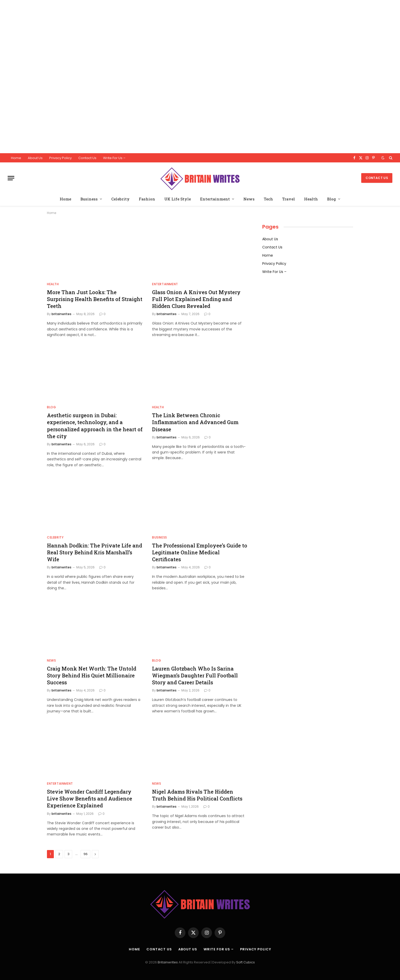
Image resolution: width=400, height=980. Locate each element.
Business (89, 199)
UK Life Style (178, 199)
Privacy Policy (60, 158)
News (249, 199)
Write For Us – (114, 158)
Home (16, 158)
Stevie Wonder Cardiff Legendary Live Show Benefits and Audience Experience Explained (90, 798)
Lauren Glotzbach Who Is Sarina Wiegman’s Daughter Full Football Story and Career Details (195, 675)
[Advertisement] (153, 77)
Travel (289, 199)
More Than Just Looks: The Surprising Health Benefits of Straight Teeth (95, 299)
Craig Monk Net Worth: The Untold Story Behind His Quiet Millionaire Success (92, 675)
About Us (35, 158)
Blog (332, 199)
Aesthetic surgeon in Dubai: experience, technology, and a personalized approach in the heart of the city (95, 426)
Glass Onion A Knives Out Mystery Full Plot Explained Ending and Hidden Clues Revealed (196, 299)
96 (85, 854)
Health (311, 199)
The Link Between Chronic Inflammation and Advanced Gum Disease (195, 422)
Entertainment (215, 199)
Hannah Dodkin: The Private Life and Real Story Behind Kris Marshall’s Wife (95, 552)
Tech (268, 199)
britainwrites (61, 314)
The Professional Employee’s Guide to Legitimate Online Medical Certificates (200, 552)
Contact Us (87, 158)
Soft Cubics (246, 962)
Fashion (147, 199)
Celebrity (120, 199)
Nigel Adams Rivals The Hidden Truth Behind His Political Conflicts (197, 795)
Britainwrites (168, 962)
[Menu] (11, 178)
